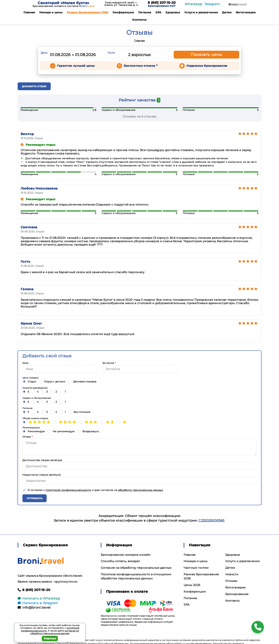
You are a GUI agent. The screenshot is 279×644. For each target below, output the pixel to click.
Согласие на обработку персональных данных (136, 568)
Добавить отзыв (34, 86)
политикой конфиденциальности (68, 490)
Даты (44, 53)
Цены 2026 (192, 585)
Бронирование (237, 594)
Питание (145, 12)
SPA (158, 12)
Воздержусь (88, 431)
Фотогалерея (246, 12)
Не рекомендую (61, 431)
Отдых (29, 381)
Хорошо (50, 638)
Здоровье (173, 12)
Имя (25, 363)
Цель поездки (31, 378)
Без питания (79, 412)
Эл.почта (109, 363)
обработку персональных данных (140, 490)
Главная (29, 12)
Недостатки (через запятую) (42, 475)
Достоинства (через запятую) (42, 460)
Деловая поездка (82, 381)
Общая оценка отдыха (35, 418)
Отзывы (231, 581)
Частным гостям (196, 568)
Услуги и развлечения (201, 12)
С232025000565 (211, 521)
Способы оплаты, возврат (120, 561)
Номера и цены (51, 12)
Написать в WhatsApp (39, 598)
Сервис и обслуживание (37, 398)
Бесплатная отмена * (141, 66)
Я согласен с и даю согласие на (93, 490)
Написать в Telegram (38, 603)
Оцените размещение (35, 388)
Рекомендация (31, 428)
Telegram (212, 4)
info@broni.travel (34, 608)
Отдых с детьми (52, 381)
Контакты (139, 20)
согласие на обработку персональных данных (54, 632)
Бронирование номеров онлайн (126, 555)
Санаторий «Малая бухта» (63, 3)
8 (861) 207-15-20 (162, 3)
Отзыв (27, 437)
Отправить (35, 498)
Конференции (123, 12)
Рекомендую (34, 431)
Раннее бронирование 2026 (88, 12)
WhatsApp (194, 4)
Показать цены (206, 55)
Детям (227, 12)
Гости (111, 53)
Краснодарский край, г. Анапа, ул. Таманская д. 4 (121, 4)
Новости (232, 574)
